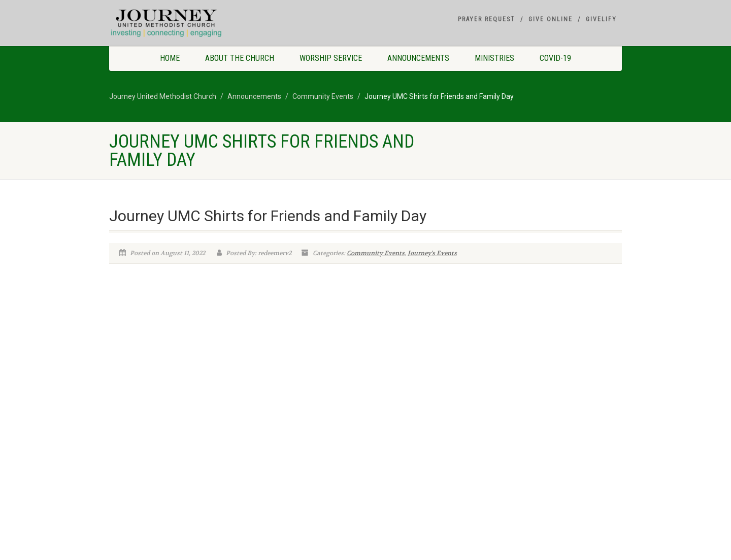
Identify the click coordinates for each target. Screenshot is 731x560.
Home (170, 58)
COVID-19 (555, 58)
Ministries (494, 58)
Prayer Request (487, 19)
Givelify (601, 19)
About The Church (240, 58)
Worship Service (331, 58)
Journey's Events (432, 253)
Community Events (376, 253)
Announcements (418, 58)
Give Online (551, 19)
